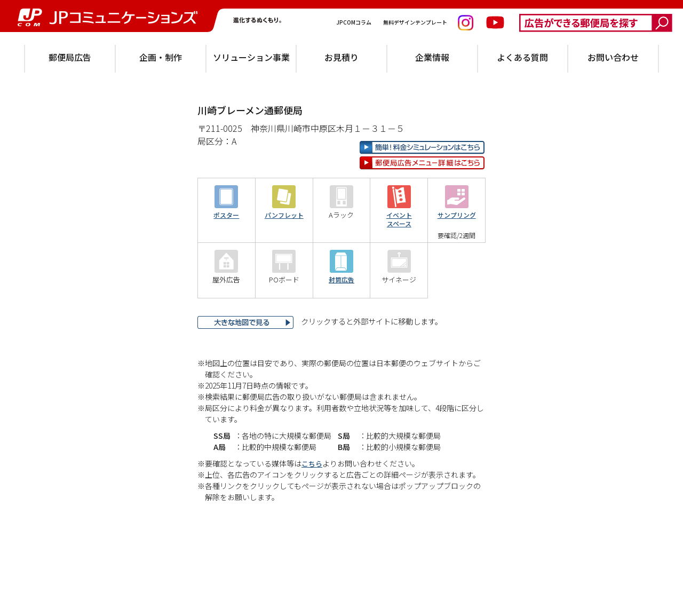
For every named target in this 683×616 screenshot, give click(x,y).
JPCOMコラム (354, 22)
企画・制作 (161, 57)
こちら (313, 497)
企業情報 (432, 57)
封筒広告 (341, 314)
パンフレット (284, 250)
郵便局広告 (70, 57)
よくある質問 (522, 57)
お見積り (341, 57)
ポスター (226, 250)
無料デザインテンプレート (416, 22)
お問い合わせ (613, 57)
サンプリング (457, 250)
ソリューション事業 (251, 57)
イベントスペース (399, 254)
